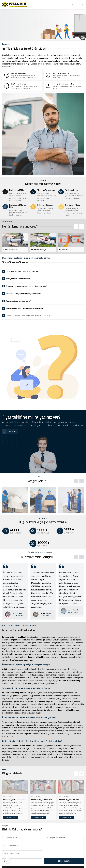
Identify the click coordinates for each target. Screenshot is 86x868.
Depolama (63, 249)
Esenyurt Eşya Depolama (42, 800)
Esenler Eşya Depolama (69, 800)
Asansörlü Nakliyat (39, 249)
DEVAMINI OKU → (11, 818)
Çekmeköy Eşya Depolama (14, 800)
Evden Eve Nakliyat (11, 249)
